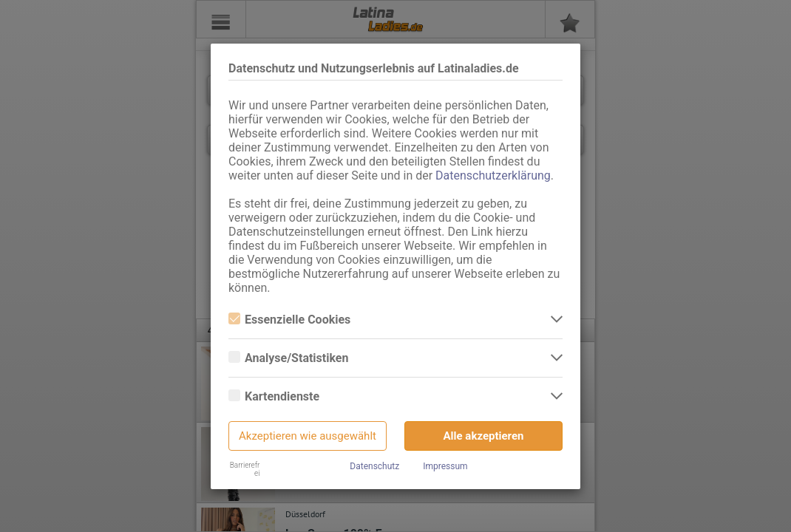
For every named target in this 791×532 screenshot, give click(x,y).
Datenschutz (374, 466)
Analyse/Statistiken (288, 358)
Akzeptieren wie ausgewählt (308, 436)
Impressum (445, 466)
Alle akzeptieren (484, 436)
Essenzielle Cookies (289, 320)
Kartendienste (274, 396)
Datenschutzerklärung (493, 175)
